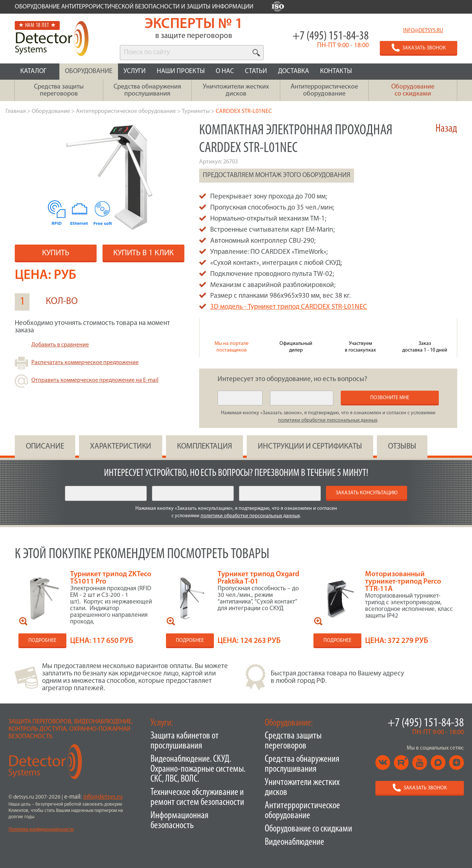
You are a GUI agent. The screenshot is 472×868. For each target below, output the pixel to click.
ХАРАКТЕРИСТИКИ (121, 447)
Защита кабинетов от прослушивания (185, 741)
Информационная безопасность (179, 821)
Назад (446, 129)
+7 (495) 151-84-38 (331, 36)
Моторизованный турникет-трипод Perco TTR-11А (403, 582)
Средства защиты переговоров (293, 741)
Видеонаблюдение (294, 842)
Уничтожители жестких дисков (302, 788)
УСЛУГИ (135, 71)
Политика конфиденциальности (41, 829)
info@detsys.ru (423, 31)
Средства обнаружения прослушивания (302, 764)
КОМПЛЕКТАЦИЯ (204, 447)
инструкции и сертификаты (310, 447)
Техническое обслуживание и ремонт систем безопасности (197, 798)
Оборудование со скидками (308, 829)
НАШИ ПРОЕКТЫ (181, 71)
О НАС (225, 71)
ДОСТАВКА (294, 71)
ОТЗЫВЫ (402, 447)
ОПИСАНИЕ (45, 447)
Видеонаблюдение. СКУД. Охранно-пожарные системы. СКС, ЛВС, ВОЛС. (198, 769)
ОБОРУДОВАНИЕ (89, 71)
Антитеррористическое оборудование (302, 811)
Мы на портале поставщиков (232, 347)
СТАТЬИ (256, 71)
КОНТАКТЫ (336, 71)
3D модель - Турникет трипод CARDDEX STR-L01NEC (289, 307)
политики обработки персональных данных (328, 420)
